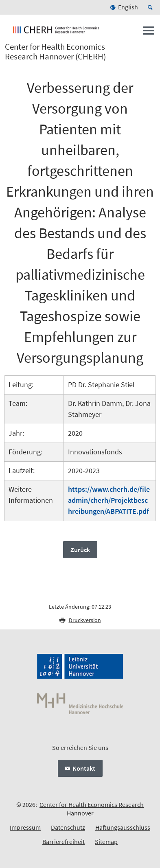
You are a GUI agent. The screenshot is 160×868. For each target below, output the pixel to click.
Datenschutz (68, 827)
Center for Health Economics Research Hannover (92, 809)
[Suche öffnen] (151, 7)
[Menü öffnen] (149, 33)
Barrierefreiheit (64, 842)
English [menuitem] (128, 7)
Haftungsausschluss (123, 827)
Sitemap (106, 842)
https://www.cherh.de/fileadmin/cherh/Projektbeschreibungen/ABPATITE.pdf (109, 500)
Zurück (80, 550)
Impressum (25, 827)
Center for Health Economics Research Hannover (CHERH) (55, 52)
